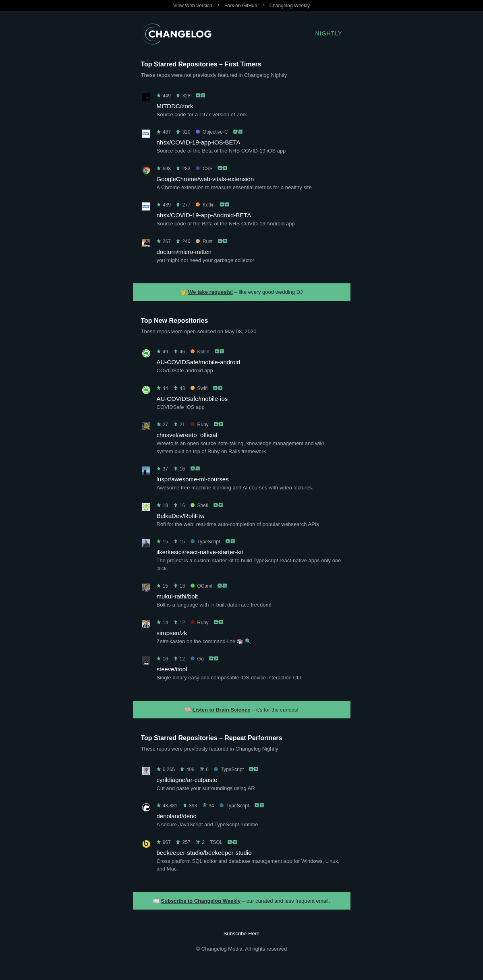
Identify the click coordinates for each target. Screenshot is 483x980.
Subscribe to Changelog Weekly (201, 901)
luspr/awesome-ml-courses (193, 479)
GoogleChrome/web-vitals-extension (205, 179)
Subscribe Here (242, 934)
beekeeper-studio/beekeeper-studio (204, 853)
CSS (204, 169)
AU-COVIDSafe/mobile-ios (192, 399)
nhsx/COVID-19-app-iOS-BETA (199, 142)
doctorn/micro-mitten (184, 252)
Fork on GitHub (241, 6)
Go (197, 659)
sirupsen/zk (172, 633)
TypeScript (205, 542)
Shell (199, 505)
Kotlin (205, 205)
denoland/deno (177, 816)
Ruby (200, 425)
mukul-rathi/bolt (177, 596)
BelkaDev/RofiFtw (181, 516)
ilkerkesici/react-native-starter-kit (200, 552)
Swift (199, 388)
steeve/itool (172, 669)
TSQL (216, 842)
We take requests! (210, 292)
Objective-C (212, 132)
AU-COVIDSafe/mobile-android (199, 362)
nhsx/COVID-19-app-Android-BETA (204, 215)
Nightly (329, 33)
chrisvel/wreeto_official (187, 435)
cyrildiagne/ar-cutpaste (187, 780)
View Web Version (193, 6)
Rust (204, 241)
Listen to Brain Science (222, 710)
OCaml (201, 586)
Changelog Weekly (289, 6)
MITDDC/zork (175, 106)
